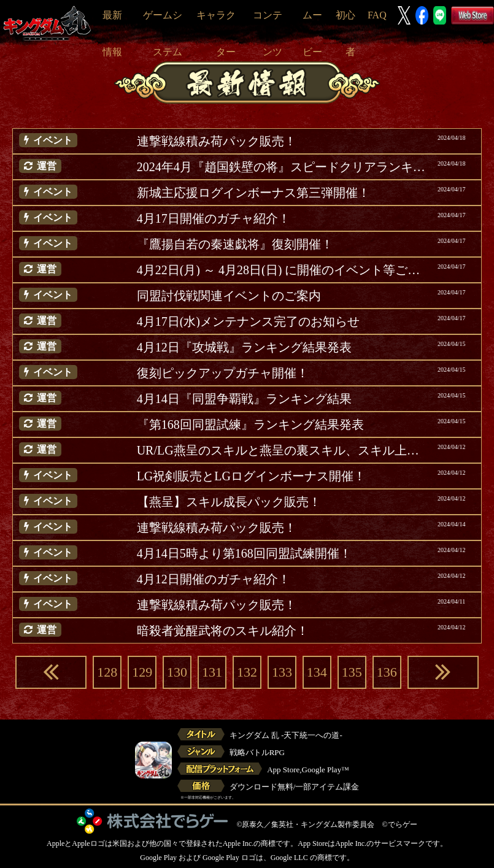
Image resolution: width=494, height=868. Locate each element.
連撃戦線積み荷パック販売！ (217, 141)
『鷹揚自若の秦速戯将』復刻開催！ (235, 244)
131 (212, 672)
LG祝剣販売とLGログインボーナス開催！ (251, 476)
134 (317, 672)
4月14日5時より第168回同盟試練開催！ (244, 553)
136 (387, 672)
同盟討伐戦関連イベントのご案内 (229, 296)
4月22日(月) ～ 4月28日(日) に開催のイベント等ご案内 (283, 270)
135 (352, 672)
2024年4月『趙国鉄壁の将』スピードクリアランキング (283, 167)
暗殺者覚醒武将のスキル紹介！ (223, 631)
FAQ (377, 15)
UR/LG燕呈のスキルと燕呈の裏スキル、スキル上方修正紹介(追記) (283, 450)
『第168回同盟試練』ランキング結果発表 (250, 424)
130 (177, 672)
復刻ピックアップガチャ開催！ (223, 373)
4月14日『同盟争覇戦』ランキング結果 (244, 399)
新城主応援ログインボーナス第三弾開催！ (253, 193)
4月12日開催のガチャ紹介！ (214, 579)
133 (282, 672)
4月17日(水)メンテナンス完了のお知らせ (248, 321)
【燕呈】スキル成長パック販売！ (229, 502)
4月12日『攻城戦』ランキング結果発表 (244, 347)
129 (142, 672)
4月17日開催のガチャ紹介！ (214, 218)
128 (107, 672)
